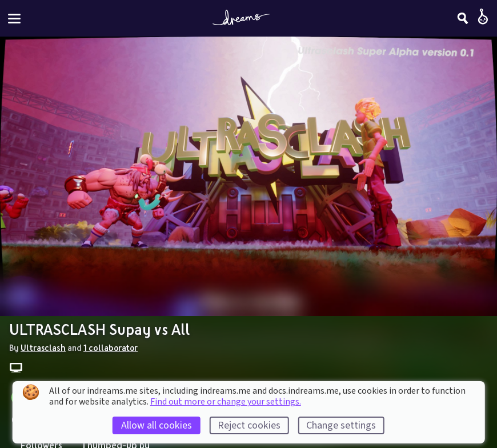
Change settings (341, 425)
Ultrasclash (43, 347)
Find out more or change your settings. (226, 402)
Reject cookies (249, 425)
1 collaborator (111, 347)
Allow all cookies (157, 425)
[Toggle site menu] (14, 19)
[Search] (463, 18)
